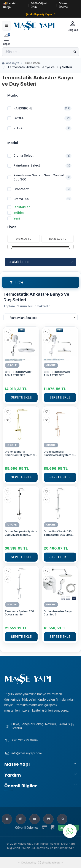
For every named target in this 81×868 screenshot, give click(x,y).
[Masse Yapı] (39, 26)
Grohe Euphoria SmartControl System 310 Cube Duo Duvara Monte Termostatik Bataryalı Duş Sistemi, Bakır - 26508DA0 (60, 453)
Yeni (14, 218)
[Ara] (75, 52)
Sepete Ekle (21, 397)
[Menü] (6, 26)
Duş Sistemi (33, 63)
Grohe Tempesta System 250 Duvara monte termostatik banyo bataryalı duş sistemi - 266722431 (21, 533)
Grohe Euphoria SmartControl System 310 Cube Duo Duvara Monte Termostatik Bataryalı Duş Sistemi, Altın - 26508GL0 (21, 453)
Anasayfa (10, 63)
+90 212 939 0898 (25, 740)
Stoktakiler (18, 207)
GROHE (12, 365)
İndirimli (16, 213)
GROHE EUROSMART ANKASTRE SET (18, 374)
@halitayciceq (49, 863)
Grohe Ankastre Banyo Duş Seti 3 (58, 613)
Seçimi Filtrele (40, 262)
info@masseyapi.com (27, 753)
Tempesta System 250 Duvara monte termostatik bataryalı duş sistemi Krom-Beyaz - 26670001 (21, 613)
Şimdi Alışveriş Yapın (41, 14)
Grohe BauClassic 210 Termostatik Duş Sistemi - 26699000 (59, 533)
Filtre (16, 282)
